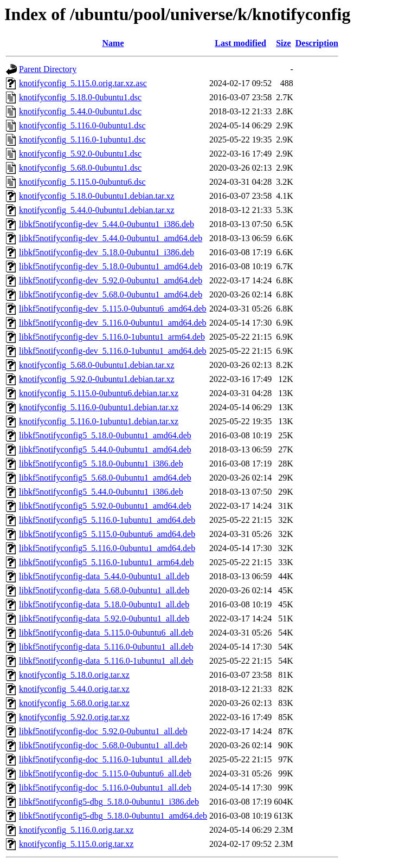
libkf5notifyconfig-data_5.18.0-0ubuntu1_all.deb (104, 604)
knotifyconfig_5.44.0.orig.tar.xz (74, 689)
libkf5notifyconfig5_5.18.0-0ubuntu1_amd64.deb (105, 435)
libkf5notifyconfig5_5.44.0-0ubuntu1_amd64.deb (105, 449)
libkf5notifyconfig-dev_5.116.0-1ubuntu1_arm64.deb (112, 337)
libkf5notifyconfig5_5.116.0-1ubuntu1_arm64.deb (106, 562)
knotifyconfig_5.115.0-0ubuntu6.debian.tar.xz (99, 393)
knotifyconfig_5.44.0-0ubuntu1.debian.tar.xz (97, 210)
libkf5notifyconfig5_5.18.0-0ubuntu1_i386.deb (101, 464)
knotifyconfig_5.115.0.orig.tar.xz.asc (83, 83)
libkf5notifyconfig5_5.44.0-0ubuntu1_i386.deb (101, 492)
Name (113, 43)
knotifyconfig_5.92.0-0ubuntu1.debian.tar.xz (97, 379)
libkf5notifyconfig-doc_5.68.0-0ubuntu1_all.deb (103, 745)
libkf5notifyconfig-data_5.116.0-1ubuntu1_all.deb (106, 661)
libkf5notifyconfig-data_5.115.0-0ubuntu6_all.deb (106, 633)
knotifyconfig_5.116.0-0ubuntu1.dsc (82, 125)
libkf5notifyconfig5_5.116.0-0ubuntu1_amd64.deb (107, 548)
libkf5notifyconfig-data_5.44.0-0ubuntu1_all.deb (104, 576)
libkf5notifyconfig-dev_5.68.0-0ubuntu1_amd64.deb (111, 294)
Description (317, 43)
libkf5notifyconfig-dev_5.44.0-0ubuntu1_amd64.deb (111, 238)
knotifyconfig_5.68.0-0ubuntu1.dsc (80, 168)
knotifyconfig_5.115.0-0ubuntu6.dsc (82, 182)
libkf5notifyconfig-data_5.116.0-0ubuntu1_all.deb (106, 647)
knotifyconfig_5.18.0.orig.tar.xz (74, 675)
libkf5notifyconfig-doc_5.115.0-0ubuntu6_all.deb (105, 773)
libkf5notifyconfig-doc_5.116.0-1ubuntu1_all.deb (105, 759)
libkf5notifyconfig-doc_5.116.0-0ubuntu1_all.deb (105, 788)
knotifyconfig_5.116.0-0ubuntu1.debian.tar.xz (99, 407)
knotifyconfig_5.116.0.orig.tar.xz (76, 830)
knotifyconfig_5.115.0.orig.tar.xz (76, 844)
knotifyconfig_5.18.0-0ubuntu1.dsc (80, 97)
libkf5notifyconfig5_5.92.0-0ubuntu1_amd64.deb (105, 506)
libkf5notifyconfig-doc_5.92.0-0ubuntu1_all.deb (103, 731)
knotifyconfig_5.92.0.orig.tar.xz (74, 717)
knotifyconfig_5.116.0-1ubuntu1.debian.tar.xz (99, 421)
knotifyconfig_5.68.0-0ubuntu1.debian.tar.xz (97, 365)
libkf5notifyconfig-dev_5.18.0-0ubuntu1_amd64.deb (111, 266)
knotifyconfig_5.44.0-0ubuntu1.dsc (80, 111)
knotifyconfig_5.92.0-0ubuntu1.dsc (80, 154)
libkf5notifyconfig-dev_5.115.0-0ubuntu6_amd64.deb (113, 309)
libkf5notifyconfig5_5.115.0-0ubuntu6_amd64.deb (107, 534)
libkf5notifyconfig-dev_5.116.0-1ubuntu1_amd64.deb (113, 351)
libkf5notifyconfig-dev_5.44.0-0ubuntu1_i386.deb (107, 224)
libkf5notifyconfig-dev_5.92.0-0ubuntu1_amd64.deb (111, 280)
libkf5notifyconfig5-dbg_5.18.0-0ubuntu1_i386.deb (109, 802)
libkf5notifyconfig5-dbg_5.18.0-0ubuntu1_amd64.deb (113, 816)
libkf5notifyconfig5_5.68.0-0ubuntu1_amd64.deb (105, 478)
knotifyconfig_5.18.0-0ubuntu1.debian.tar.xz (97, 196)
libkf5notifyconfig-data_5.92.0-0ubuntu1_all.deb (104, 618)
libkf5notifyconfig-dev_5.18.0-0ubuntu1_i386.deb (107, 252)
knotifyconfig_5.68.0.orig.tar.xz (74, 703)
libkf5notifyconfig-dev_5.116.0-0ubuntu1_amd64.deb (113, 323)
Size (284, 43)
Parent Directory (48, 69)
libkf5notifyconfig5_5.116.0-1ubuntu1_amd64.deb (107, 520)
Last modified (240, 43)
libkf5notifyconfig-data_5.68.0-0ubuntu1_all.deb (104, 590)
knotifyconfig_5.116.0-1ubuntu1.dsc (82, 140)
